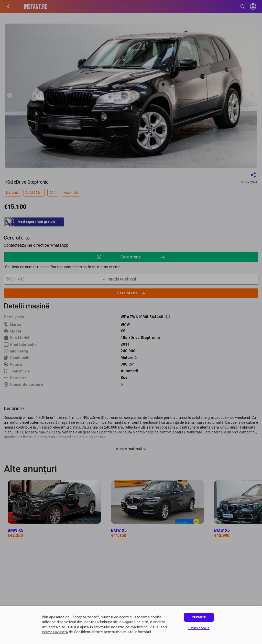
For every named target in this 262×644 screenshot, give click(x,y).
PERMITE (199, 617)
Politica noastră (55, 632)
